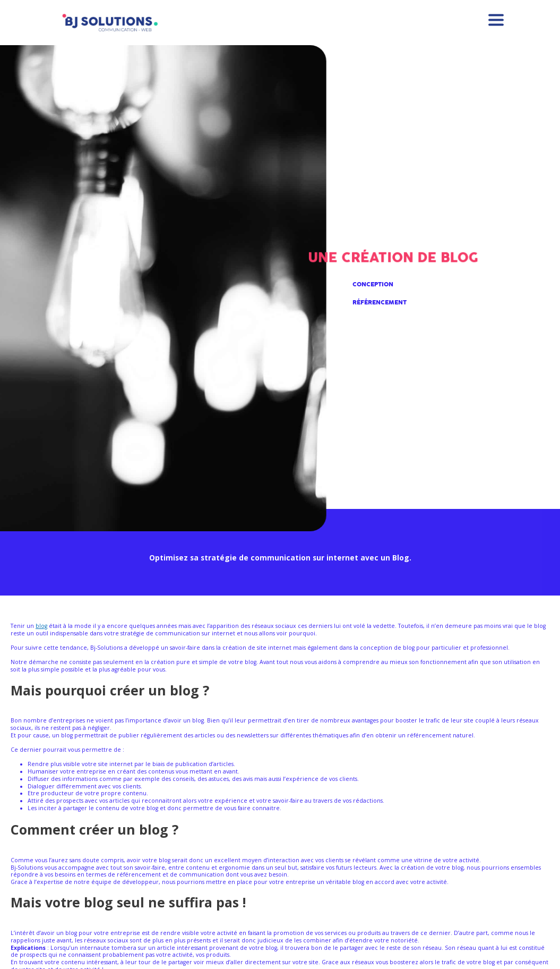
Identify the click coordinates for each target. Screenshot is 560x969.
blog (41, 626)
